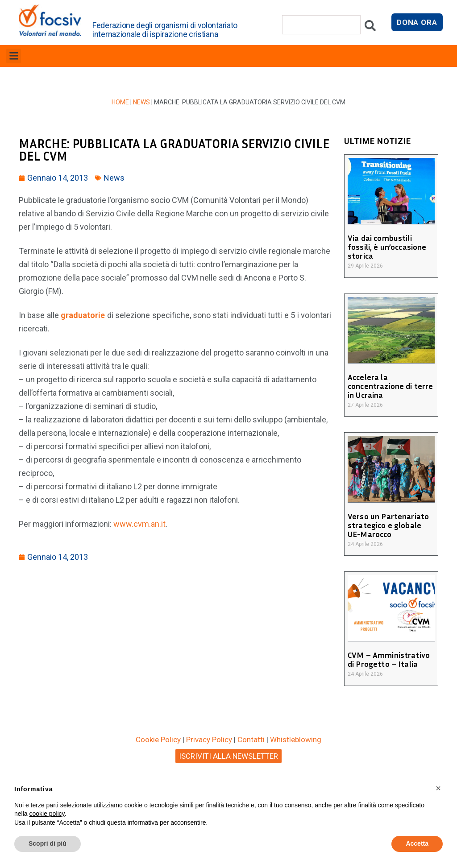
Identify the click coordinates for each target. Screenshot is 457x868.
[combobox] (321, 25)
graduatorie (84, 315)
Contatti (251, 740)
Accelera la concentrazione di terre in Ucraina (390, 386)
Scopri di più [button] (48, 843)
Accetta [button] (417, 843)
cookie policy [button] (47, 814)
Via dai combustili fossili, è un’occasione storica (386, 247)
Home (120, 102)
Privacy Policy (209, 740)
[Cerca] (370, 28)
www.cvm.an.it (139, 524)
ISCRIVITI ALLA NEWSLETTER (228, 756)
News (141, 102)
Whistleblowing (296, 740)
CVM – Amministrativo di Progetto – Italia (388, 659)
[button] (14, 56)
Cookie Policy (158, 740)
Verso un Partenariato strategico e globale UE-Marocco (391, 525)
